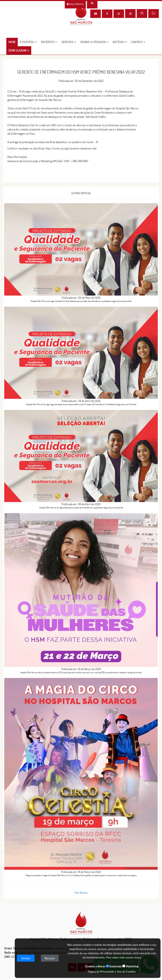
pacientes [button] (49, 42)
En (154, 13)
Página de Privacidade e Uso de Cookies (112, 972)
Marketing (130, 966)
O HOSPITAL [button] (28, 42)
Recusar (50, 958)
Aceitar (26, 958)
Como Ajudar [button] (19, 50)
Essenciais (114, 966)
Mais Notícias (81, 893)
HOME (13, 42)
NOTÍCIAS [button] (120, 42)
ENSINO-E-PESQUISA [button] (94, 42)
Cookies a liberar (95, 966)
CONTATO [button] (138, 42)
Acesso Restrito (75, 4)
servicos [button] (69, 42)
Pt (142, 13)
